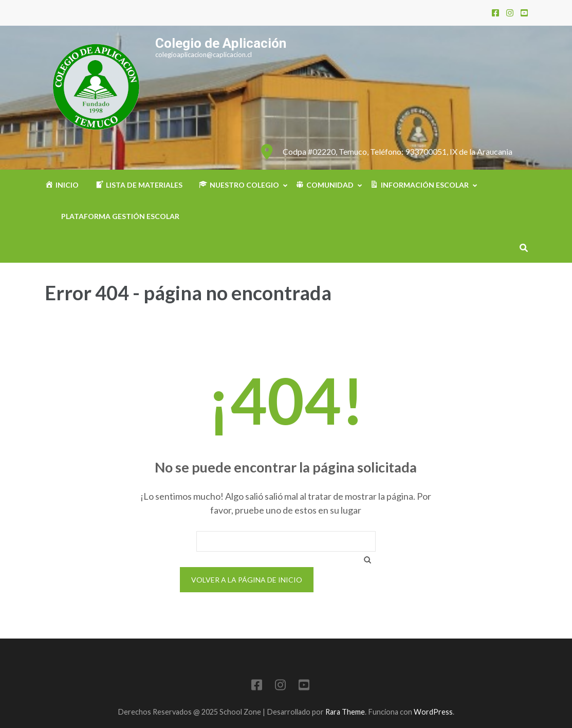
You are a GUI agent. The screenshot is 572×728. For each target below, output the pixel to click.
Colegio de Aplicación (221, 43)
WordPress (433, 712)
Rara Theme (345, 712)
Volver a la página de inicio (247, 580)
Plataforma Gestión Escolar (120, 216)
